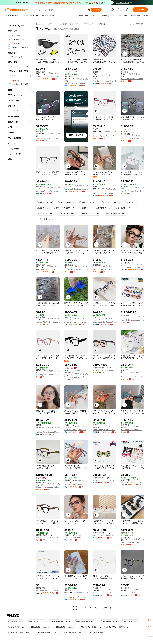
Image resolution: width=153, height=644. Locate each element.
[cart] (120, 10)
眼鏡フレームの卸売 (45, 202)
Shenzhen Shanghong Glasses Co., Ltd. (104, 593)
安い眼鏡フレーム (123, 208)
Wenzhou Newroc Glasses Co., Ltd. (104, 269)
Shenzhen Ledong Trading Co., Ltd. (48, 76)
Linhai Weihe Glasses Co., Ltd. (76, 269)
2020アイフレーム (16, 627)
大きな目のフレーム (95, 633)
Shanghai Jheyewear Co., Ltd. (48, 138)
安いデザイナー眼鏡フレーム (90, 627)
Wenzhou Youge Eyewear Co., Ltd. (104, 136)
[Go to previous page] (70, 608)
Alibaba (38, 24)
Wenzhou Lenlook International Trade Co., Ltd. (48, 591)
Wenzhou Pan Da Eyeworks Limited (48, 191)
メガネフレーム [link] (103, 24)
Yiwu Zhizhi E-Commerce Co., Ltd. (133, 430)
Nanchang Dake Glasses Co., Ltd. (104, 322)
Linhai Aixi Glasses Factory (131, 138)
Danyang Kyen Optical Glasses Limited (48, 375)
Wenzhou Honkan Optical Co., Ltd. (133, 377)
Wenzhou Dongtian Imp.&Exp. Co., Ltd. (104, 535)
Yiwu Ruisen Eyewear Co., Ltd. (104, 81)
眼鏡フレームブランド (88, 202)
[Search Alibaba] (61, 10)
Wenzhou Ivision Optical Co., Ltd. (48, 269)
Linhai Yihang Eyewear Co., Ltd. (104, 430)
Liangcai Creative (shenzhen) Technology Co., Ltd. (48, 537)
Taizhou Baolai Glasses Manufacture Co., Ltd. (48, 432)
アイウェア (89, 24)
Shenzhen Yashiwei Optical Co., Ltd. (104, 370)
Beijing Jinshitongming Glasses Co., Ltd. (76, 430)
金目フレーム (85, 208)
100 (106, 608)
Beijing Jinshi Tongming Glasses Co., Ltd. (133, 542)
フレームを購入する (66, 202)
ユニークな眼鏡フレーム (73, 633)
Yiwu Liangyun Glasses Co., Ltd (76, 377)
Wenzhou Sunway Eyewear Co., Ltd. (104, 193)
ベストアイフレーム (45, 214)
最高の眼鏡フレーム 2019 (39, 627)
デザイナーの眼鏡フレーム (64, 208)
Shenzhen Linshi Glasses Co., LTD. (133, 593)
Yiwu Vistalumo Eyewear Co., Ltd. (76, 537)
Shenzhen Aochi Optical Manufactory (76, 597)
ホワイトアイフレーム (111, 202)
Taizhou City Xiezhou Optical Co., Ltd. (48, 322)
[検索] (96, 10)
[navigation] (19, 316)
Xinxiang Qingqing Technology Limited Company (76, 322)
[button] (88, 10)
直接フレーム (130, 202)
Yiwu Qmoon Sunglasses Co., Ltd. (133, 267)
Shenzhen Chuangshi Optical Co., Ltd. (48, 487)
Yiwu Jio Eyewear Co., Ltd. (131, 191)
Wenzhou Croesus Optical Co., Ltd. (133, 482)
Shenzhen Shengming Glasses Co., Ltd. (104, 480)
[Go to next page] (111, 608)
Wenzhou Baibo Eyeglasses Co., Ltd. (76, 189)
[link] (150, 620)
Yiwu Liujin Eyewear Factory (132, 79)
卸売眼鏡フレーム (103, 208)
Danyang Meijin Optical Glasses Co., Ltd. (76, 485)
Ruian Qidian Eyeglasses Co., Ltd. (133, 320)
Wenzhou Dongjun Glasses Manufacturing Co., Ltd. (76, 83)
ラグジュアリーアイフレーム (20, 633)
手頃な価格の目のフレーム (90, 214)
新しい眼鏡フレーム (45, 219)
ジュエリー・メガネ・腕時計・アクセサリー (63, 24)
